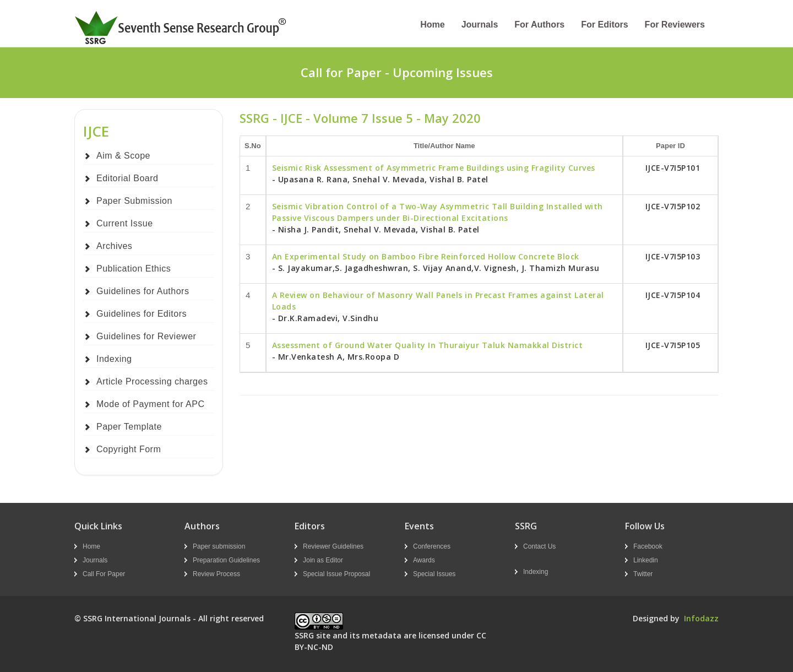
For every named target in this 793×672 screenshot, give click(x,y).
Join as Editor (323, 560)
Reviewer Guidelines (333, 546)
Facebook (648, 546)
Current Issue (125, 223)
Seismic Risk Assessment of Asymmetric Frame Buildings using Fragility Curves (434, 168)
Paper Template (129, 427)
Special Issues (434, 574)
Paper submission (219, 546)
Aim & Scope (123, 156)
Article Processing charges (152, 381)
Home (432, 25)
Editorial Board (127, 178)
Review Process (216, 574)
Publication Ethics (134, 269)
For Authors (539, 25)
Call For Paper (104, 574)
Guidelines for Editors (142, 314)
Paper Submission (134, 201)
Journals (480, 25)
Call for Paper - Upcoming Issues (397, 72)
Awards (424, 560)
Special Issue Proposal (336, 574)
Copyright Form (129, 449)
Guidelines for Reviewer (146, 336)
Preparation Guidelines (226, 560)
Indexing (114, 359)
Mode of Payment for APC (150, 404)
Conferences (432, 546)
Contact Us (539, 546)
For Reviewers (675, 25)
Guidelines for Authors (143, 291)
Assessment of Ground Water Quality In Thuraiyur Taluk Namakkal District (428, 345)
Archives (114, 246)
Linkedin (646, 560)
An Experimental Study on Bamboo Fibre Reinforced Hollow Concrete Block (426, 256)
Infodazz (701, 618)
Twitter (643, 574)
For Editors (604, 25)
